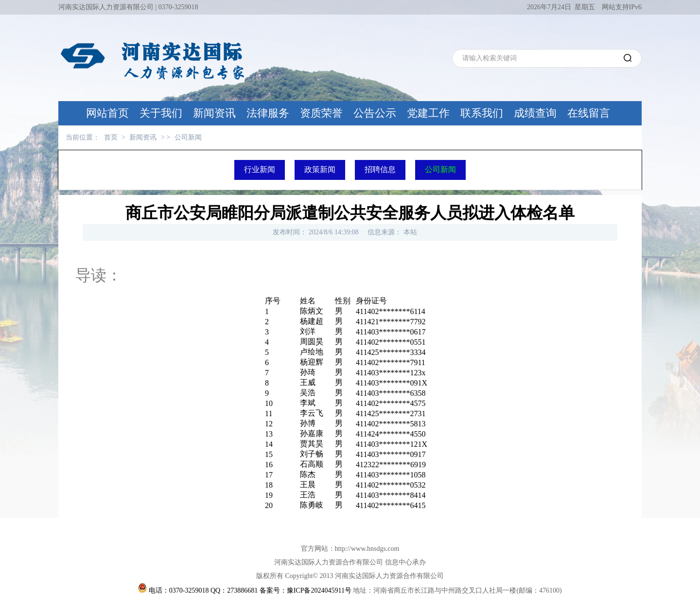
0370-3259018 (178, 7)
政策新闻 (320, 169)
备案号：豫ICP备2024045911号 (306, 590)
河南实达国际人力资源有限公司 (106, 7)
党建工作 (428, 113)
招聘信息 (380, 169)
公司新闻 (188, 137)
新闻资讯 (214, 113)
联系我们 (482, 113)
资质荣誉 (321, 113)
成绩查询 (535, 113)
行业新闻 (260, 169)
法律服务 (268, 113)
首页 (111, 137)
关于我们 (161, 113)
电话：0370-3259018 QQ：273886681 (203, 590)
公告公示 (375, 113)
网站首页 (107, 113)
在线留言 (589, 113)
